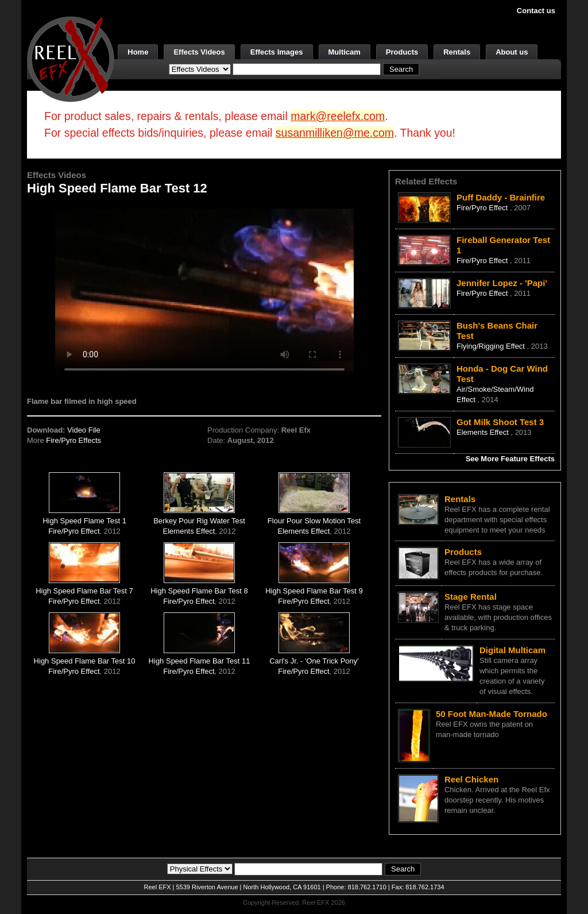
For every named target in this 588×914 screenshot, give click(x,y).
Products (402, 52)
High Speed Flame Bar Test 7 (84, 591)
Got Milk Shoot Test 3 (500, 422)
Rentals (457, 52)
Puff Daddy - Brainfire (501, 197)
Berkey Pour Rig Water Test (199, 521)
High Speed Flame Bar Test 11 (200, 661)
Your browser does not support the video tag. (204, 292)
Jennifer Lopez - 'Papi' (502, 283)
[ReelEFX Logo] (71, 58)
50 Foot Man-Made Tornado (492, 714)
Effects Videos (199, 52)
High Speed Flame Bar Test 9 (314, 591)
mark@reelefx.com (338, 116)
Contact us (536, 11)
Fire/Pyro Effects (73, 440)
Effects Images (277, 52)
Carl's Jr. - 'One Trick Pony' (314, 661)
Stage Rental (471, 597)
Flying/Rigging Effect (492, 346)
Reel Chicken (471, 779)
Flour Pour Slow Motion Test (314, 521)
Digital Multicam (512, 650)
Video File (84, 430)
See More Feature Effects (510, 459)
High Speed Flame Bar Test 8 (199, 591)
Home (138, 52)
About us (512, 52)
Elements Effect (189, 531)
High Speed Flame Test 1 (84, 521)
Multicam (345, 52)
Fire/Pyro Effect (74, 531)
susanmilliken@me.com (335, 133)
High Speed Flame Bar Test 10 (85, 661)
